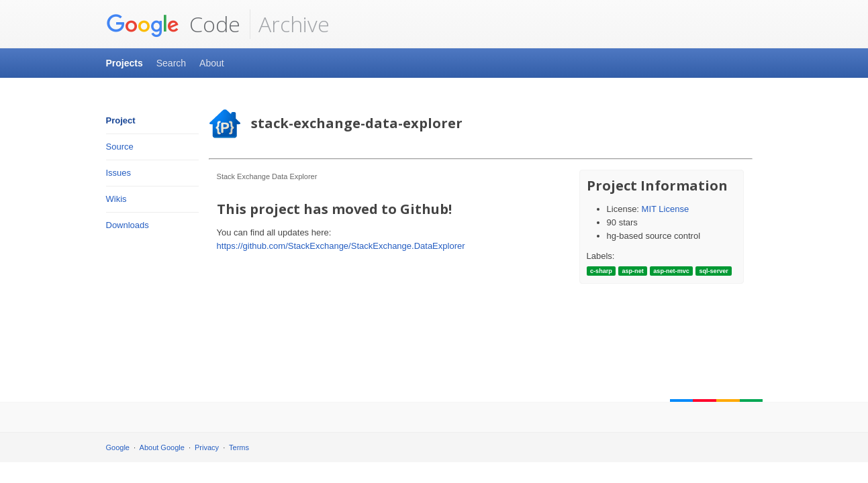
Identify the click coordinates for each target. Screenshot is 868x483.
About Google (162, 447)
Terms (239, 447)
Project (121, 120)
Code (173, 24)
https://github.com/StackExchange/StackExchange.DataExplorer (341, 246)
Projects (125, 63)
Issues (119, 173)
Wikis (116, 199)
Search (171, 63)
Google (118, 447)
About (212, 63)
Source (120, 147)
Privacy (207, 447)
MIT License (666, 209)
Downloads (128, 225)
